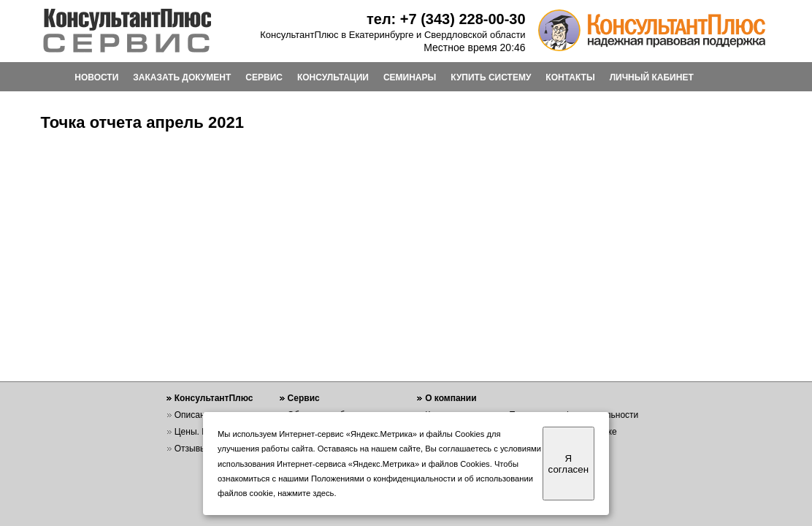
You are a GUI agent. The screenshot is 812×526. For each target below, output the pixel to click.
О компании (451, 398)
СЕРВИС (264, 77)
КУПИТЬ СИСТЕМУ (491, 77)
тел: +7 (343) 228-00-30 (446, 19)
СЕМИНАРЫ (410, 77)
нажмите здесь (306, 493)
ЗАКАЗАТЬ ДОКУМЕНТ (182, 77)
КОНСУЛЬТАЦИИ (333, 77)
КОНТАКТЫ (570, 77)
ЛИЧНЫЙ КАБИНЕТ (652, 77)
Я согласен (568, 464)
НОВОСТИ (96, 77)
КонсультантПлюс (214, 398)
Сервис (304, 398)
